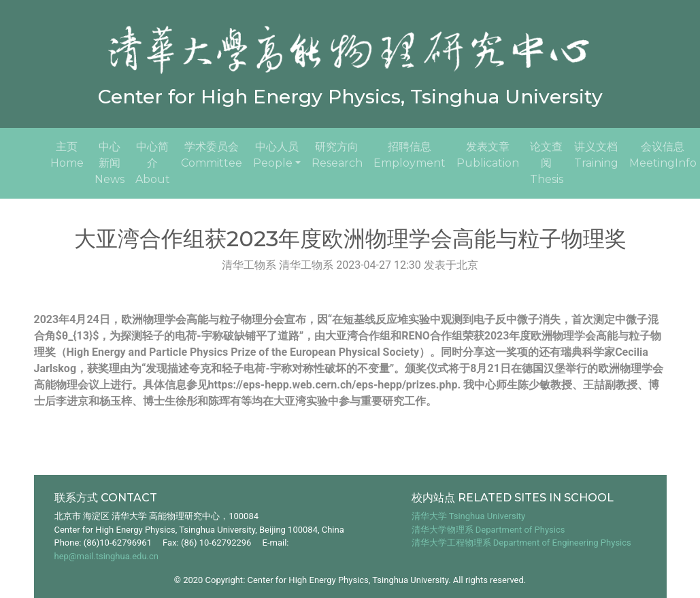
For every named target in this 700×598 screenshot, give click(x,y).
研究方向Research (337, 155)
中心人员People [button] (276, 155)
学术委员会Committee (212, 155)
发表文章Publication (488, 155)
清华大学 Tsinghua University (469, 516)
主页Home (70, 155)
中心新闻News (110, 163)
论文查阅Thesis (547, 163)
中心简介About (153, 163)
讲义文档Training (596, 155)
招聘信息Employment (410, 155)
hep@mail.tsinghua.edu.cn (106, 556)
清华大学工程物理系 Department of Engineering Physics (521, 543)
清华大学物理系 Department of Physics (488, 530)
